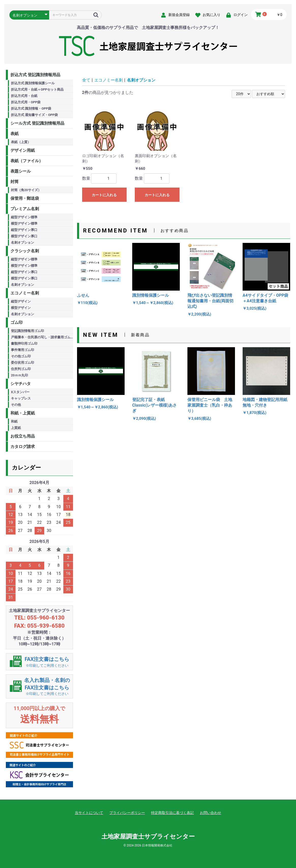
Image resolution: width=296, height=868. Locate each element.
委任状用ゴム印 (23, 363)
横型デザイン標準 (24, 223)
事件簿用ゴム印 (23, 350)
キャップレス (21, 398)
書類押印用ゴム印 (24, 344)
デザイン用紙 (23, 150)
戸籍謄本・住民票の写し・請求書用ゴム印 (42, 337)
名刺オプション (23, 243)
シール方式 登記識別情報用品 (37, 123)
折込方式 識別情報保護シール (33, 83)
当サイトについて (89, 813)
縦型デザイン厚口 (24, 230)
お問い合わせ (211, 813)
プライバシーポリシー (127, 813)
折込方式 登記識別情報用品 (35, 75)
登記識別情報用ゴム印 (27, 331)
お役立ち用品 (23, 436)
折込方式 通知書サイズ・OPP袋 (34, 115)
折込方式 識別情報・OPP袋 (31, 108)
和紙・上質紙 (23, 413)
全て (86, 80)
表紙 (14, 134)
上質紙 (16, 428)
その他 (16, 405)
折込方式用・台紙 (24, 96)
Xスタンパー (20, 392)
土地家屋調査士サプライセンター (148, 837)
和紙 (14, 421)
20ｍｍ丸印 (19, 375)
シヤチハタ (21, 384)
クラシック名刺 (25, 251)
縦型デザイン (21, 301)
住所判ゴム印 (21, 369)
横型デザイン (21, 308)
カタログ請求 (23, 447)
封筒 (14, 182)
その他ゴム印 (21, 356)
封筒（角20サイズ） (26, 190)
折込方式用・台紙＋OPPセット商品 (37, 89)
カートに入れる (104, 195)
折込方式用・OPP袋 (26, 102)
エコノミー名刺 (25, 293)
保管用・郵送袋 (25, 198)
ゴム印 (17, 322)
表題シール (21, 171)
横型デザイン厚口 (24, 236)
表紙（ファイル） (27, 161)
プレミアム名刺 (25, 209)
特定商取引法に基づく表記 (172, 813)
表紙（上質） (21, 142)
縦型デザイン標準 (24, 217)
